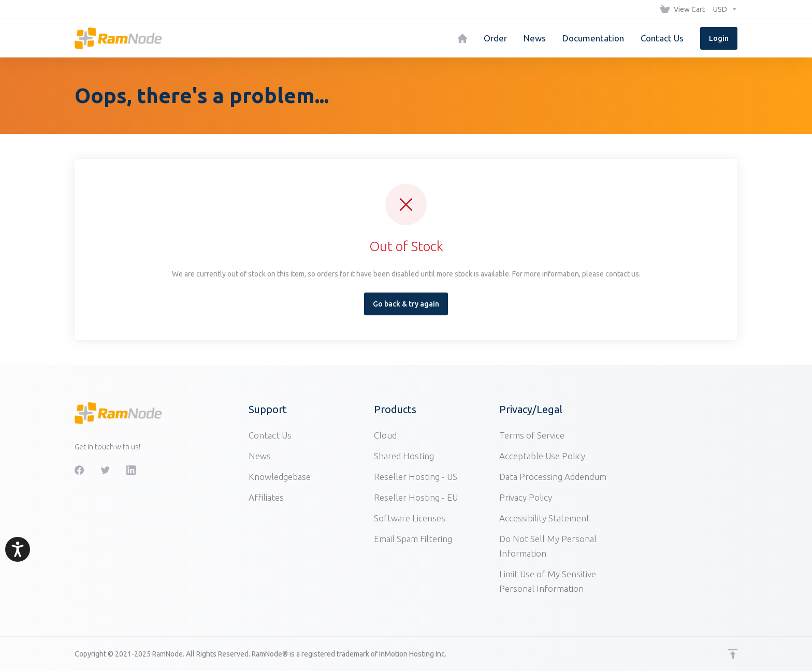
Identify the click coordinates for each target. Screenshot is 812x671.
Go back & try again (406, 304)
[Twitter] (105, 470)
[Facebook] (79, 470)
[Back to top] (733, 654)
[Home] (462, 38)
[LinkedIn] (131, 470)
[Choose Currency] (723, 9)
